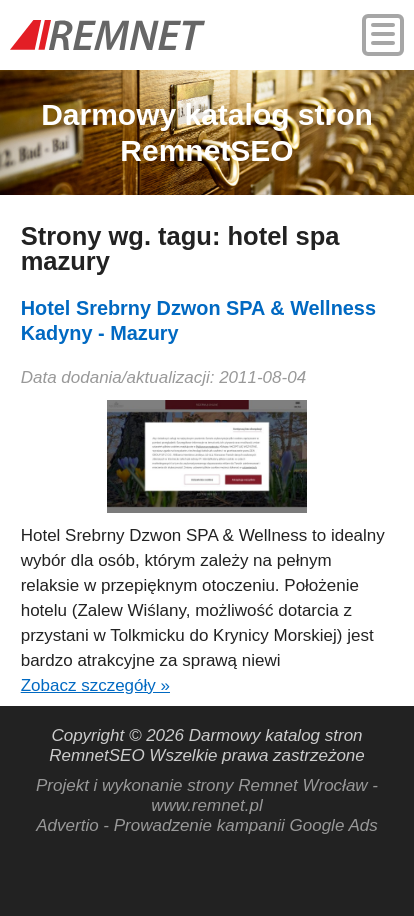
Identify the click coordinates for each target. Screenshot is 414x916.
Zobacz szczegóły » (95, 685)
